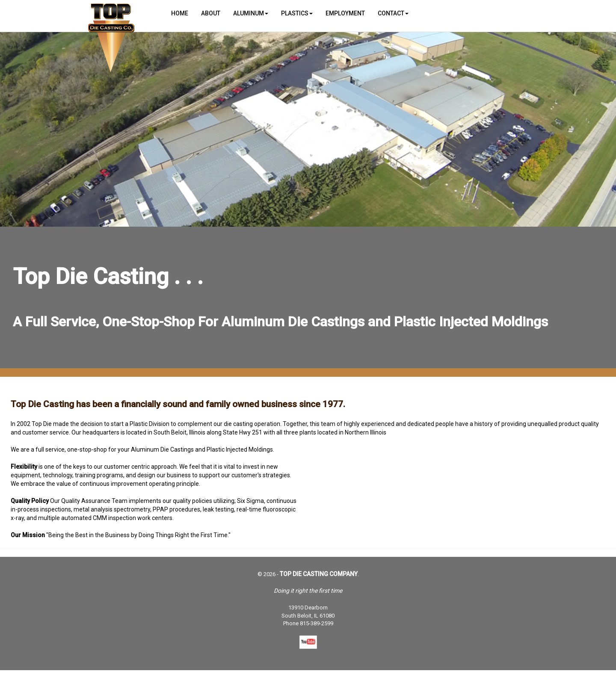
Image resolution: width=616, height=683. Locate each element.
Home (180, 13)
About (211, 13)
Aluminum (251, 13)
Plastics (297, 13)
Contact (393, 13)
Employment (345, 13)
